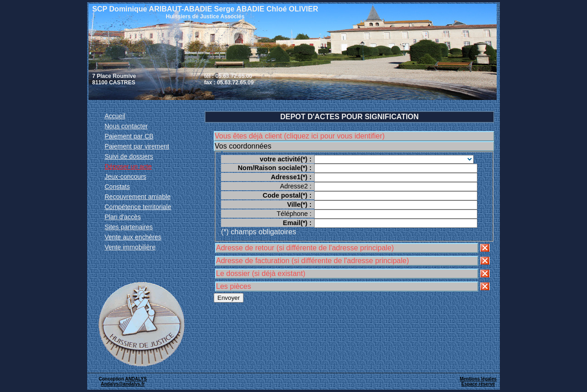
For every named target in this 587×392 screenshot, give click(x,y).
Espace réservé (478, 384)
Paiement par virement (137, 146)
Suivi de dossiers (129, 156)
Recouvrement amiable (138, 197)
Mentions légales (478, 379)
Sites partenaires (129, 227)
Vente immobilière (130, 247)
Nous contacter (126, 126)
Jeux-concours (125, 177)
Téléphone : (294, 214)
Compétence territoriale (138, 207)
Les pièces (234, 286)
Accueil (115, 116)
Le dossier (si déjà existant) (261, 273)
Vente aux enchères (133, 237)
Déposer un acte (128, 166)
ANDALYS (136, 379)
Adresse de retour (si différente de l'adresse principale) (305, 248)
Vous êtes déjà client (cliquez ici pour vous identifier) (300, 136)
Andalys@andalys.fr (123, 384)
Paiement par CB (129, 136)
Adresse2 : (296, 186)
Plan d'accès (123, 217)
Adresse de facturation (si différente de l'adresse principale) (313, 261)
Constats (117, 187)
